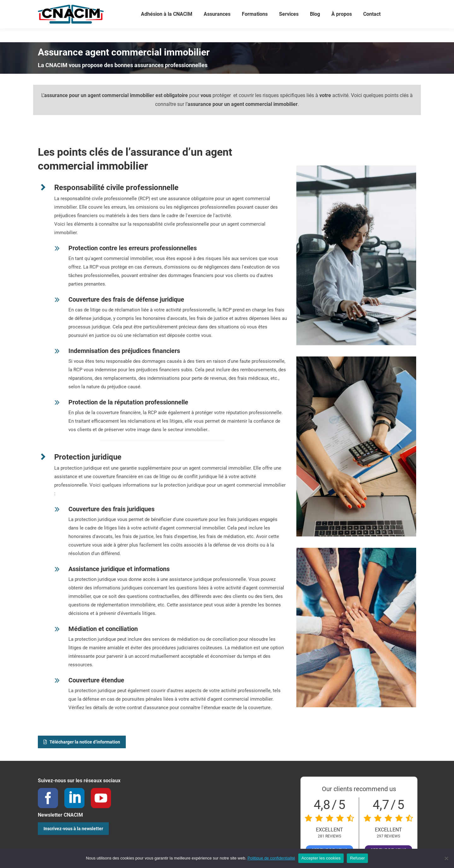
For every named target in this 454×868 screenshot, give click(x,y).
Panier (282, 7)
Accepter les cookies (321, 858)
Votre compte (176, 7)
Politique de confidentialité (271, 858)
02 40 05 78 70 (89, 7)
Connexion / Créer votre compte (232, 7)
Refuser (357, 858)
